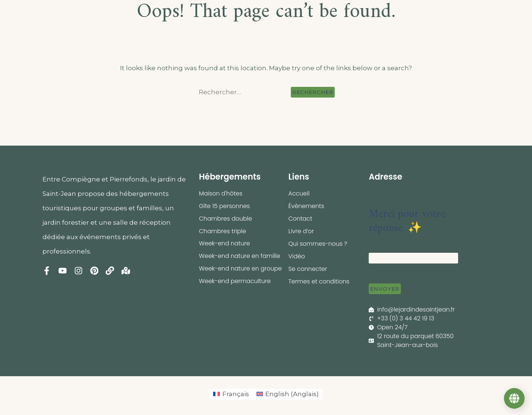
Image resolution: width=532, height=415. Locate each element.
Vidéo (296, 256)
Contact (300, 219)
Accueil (299, 193)
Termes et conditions (319, 281)
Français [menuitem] (236, 394)
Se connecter (308, 269)
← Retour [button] (382, 186)
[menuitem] (231, 394)
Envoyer (385, 289)
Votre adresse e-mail (399, 246)
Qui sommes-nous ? (318, 244)
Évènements (306, 206)
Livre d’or (301, 231)
